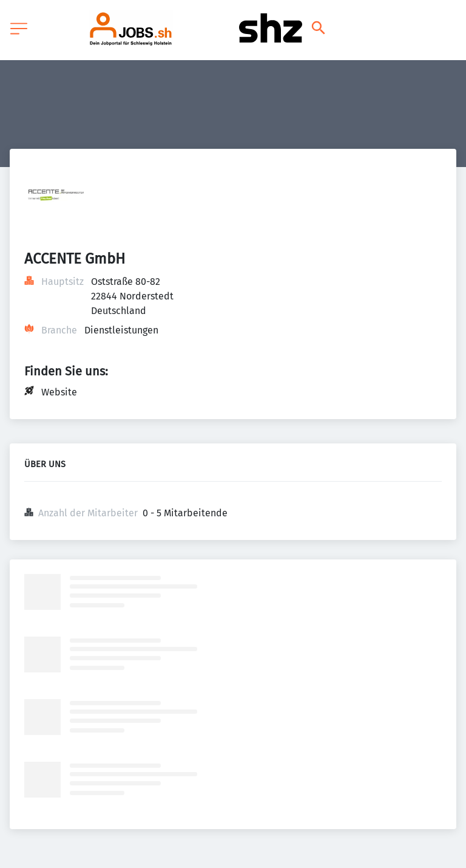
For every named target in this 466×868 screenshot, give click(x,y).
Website (59, 392)
